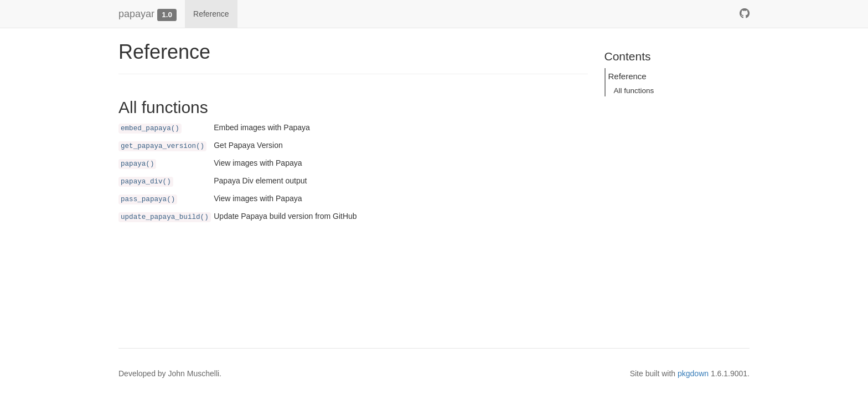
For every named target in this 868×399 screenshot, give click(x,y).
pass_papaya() (148, 199)
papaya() (137, 164)
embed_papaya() (150, 129)
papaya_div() (146, 182)
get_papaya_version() (162, 146)
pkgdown (693, 374)
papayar (136, 14)
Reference (211, 14)
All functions (634, 91)
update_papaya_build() (165, 217)
